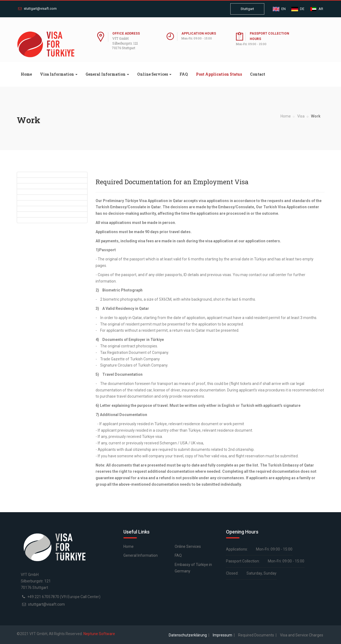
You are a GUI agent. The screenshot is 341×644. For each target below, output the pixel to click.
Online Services (188, 546)
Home (28, 74)
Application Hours (199, 33)
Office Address (126, 33)
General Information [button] (107, 74)
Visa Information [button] (59, 74)
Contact (258, 74)
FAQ (184, 74)
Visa (301, 116)
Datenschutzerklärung (188, 635)
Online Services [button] (154, 74)
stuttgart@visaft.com (37, 9)
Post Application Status (219, 74)
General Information (141, 555)
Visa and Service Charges (302, 635)
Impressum (223, 635)
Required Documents (256, 635)
